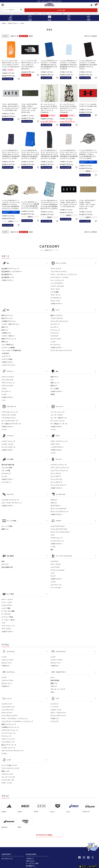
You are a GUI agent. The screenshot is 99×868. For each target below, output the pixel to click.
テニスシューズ (55, 329)
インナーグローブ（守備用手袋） (11, 350)
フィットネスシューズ (8, 737)
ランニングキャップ (56, 480)
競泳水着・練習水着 (8, 462)
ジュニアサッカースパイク (59, 271)
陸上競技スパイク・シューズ (10, 268)
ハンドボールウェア (8, 442)
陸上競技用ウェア (7, 274)
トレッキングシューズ (57, 538)
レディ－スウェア (56, 561)
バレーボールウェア (57, 413)
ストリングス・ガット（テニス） (59, 320)
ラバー (53, 379)
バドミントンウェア (7, 384)
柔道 (3, 558)
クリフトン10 (44, 14)
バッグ (3, 399)
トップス (4, 653)
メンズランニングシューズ (58, 462)
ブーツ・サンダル (56, 584)
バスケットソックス (7, 769)
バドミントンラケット (8, 376)
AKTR (63, 14)
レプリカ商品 (55, 291)
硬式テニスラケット (57, 315)
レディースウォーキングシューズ (11, 500)
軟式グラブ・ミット (7, 317)
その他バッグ (55, 713)
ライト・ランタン (6, 625)
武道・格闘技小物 (7, 564)
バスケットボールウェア (9, 413)
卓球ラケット (54, 376)
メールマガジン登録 (32, 858)
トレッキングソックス (8, 774)
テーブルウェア (6, 610)
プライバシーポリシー (33, 863)
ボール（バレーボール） (58, 419)
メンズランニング (7, 699)
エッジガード (55, 326)
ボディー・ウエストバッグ (58, 708)
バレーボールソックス (8, 772)
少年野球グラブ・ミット (9, 320)
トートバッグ (54, 702)
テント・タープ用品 (7, 613)
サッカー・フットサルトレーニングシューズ (14, 713)
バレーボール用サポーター (59, 416)
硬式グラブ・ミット (7, 315)
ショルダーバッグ (56, 705)
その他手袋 (5, 353)
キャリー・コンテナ (7, 595)
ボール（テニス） (56, 344)
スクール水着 (6, 468)
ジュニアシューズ (56, 581)
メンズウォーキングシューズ (10, 497)
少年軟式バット (6, 332)
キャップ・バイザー (56, 338)
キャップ (53, 572)
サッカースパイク (56, 268)
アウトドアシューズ (56, 535)
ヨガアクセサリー (56, 503)
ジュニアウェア (55, 564)
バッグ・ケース (6, 355)
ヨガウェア (54, 497)
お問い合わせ (30, 856)
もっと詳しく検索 (61, 10)
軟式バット (5, 329)
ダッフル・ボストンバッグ (58, 710)
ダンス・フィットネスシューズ (59, 509)
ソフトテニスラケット (57, 317)
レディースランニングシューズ (60, 465)
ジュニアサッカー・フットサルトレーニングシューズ (17, 716)
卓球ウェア (54, 384)
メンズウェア (54, 558)
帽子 (52, 546)
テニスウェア (55, 335)
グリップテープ (55, 323)
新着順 (31, 36)
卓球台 (53, 393)
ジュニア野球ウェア (8, 344)
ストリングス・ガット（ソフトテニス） (61, 350)
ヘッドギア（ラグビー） (57, 445)
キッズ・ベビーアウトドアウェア (60, 529)
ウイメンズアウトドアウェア (59, 526)
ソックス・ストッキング (8, 364)
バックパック (54, 699)
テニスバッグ (55, 332)
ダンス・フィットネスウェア (59, 506)
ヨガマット (54, 500)
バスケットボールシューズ (10, 410)
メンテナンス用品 (7, 358)
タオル (53, 687)
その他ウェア (6, 661)
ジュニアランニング (7, 705)
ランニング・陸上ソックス (9, 760)
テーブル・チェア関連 (8, 607)
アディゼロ (36, 14)
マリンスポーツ (6, 480)
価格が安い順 (14, 36)
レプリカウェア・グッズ (8, 416)
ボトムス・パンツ (7, 659)
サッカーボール (55, 294)
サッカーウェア (55, 289)
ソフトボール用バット (8, 335)
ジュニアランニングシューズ (59, 468)
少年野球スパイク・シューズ (10, 722)
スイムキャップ (6, 471)
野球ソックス (6, 766)
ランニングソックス (56, 477)
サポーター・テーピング (58, 684)
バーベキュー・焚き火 (8, 616)
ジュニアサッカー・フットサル (59, 277)
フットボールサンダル (57, 286)
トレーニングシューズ (57, 280)
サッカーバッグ (55, 300)
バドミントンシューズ (54, 14)
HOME (4, 23)
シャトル (4, 387)
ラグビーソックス (7, 777)
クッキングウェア (7, 601)
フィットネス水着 (7, 465)
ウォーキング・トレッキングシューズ (12, 746)
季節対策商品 (55, 676)
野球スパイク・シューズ (9, 338)
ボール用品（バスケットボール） (11, 422)
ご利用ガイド (30, 853)
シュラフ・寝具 (6, 604)
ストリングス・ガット (8, 379)
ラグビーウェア (55, 442)
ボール (53, 673)
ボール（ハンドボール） (9, 445)
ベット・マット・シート (8, 622)
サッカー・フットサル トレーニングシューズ (64, 274)
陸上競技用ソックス (8, 277)
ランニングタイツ (56, 474)
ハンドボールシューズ (8, 439)
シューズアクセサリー (57, 283)
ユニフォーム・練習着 (8, 347)
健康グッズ (5, 526)
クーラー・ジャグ (7, 598)
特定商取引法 (30, 860)
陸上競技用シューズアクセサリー (12, 271)
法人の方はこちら (7, 853)
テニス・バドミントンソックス (10, 763)
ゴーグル (4, 474)
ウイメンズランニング (8, 702)
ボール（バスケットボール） (10, 419)
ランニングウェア (56, 471)
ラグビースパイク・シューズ (59, 439)
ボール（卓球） (55, 387)
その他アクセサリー (13, 23)
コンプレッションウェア (58, 567)
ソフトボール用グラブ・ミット (10, 323)
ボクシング (5, 561)
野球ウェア (5, 341)
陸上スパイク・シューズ (9, 740)
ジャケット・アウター (8, 656)
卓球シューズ (55, 381)
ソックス (53, 341)
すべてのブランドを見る (44, 829)
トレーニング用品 (7, 523)
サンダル (4, 748)
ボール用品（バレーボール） (59, 422)
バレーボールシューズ (57, 410)
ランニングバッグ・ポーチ (58, 483)
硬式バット (5, 326)
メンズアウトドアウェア (58, 523)
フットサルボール (56, 297)
